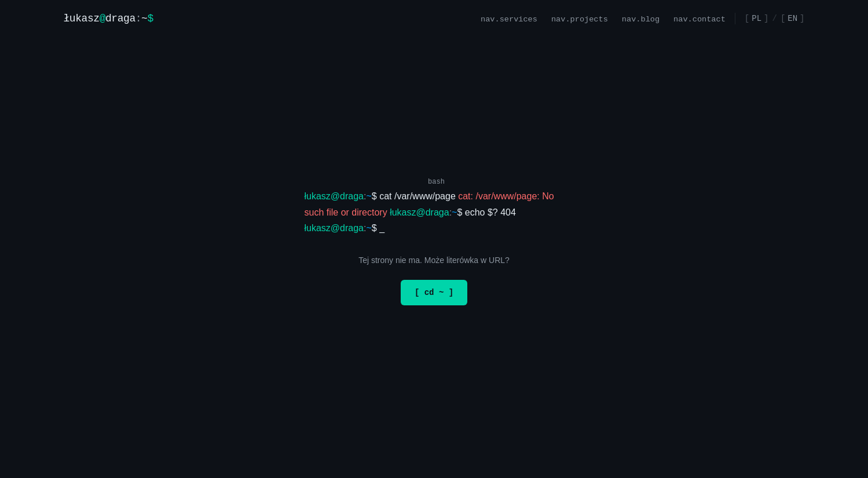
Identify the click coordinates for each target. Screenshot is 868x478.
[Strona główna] (109, 19)
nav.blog (641, 18)
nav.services (509, 18)
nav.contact (699, 18)
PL (757, 18)
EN (792, 18)
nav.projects (580, 18)
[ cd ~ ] (434, 292)
